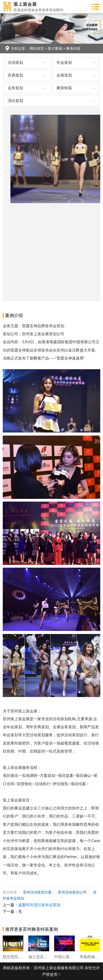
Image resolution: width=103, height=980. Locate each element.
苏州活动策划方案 (37, 892)
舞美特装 (73, 49)
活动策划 (15, 62)
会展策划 (64, 75)
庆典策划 (15, 75)
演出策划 (15, 101)
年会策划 (64, 62)
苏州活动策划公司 (72, 892)
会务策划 (15, 88)
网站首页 (37, 49)
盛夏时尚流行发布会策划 (39, 905)
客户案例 (55, 49)
